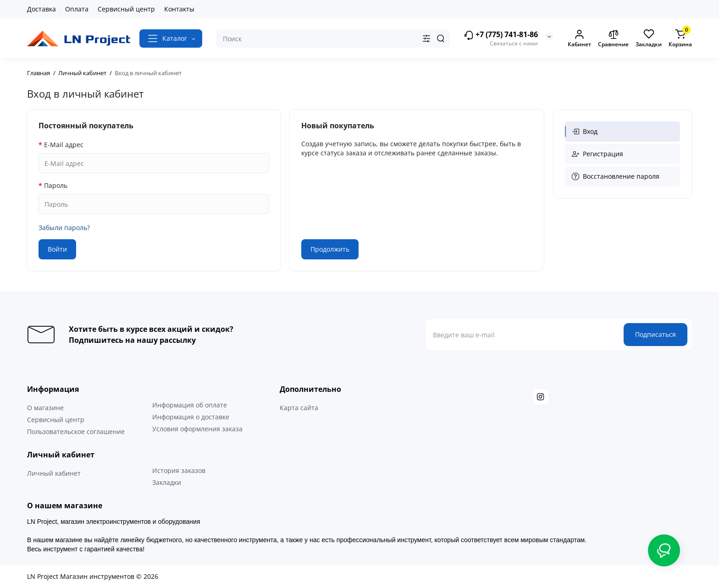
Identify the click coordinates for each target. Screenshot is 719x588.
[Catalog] (171, 38)
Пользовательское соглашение (76, 431)
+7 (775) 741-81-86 (501, 35)
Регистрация (597, 154)
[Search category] (426, 38)
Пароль (56, 185)
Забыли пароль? (64, 228)
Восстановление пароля (616, 176)
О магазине (45, 408)
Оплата (77, 9)
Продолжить (330, 249)
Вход (585, 131)
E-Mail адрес (64, 145)
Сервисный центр (126, 9)
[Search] (441, 38)
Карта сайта (299, 408)
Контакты (179, 9)
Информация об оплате (190, 405)
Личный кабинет (54, 473)
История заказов (179, 470)
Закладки (167, 482)
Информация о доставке (191, 417)
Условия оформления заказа (197, 429)
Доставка (41, 9)
